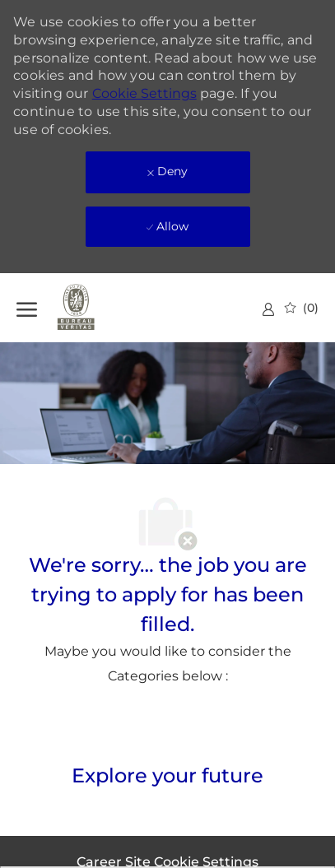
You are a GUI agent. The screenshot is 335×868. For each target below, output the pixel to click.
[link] (268, 309)
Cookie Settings (144, 93)
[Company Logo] (99, 308)
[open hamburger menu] (27, 307)
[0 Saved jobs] (302, 308)
